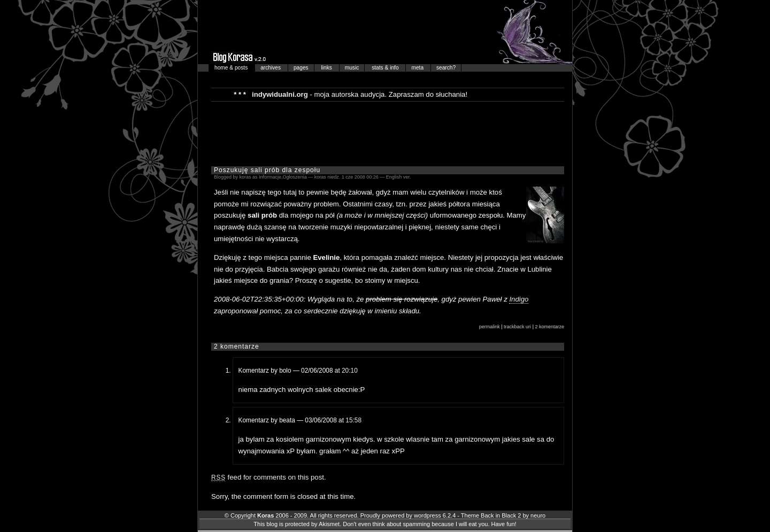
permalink (490, 327)
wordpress (428, 515)
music (352, 68)
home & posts (232, 68)
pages (301, 68)
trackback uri (517, 327)
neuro (538, 515)
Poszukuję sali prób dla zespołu (267, 170)
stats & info (386, 68)
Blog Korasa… (385, 32)
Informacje (270, 177)
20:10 (350, 371)
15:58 (353, 420)
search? (446, 68)
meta (418, 68)
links (328, 68)
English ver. (399, 177)
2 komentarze (549, 327)
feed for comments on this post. (269, 477)
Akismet (329, 524)
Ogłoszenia (295, 177)
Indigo (519, 299)
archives (271, 68)
